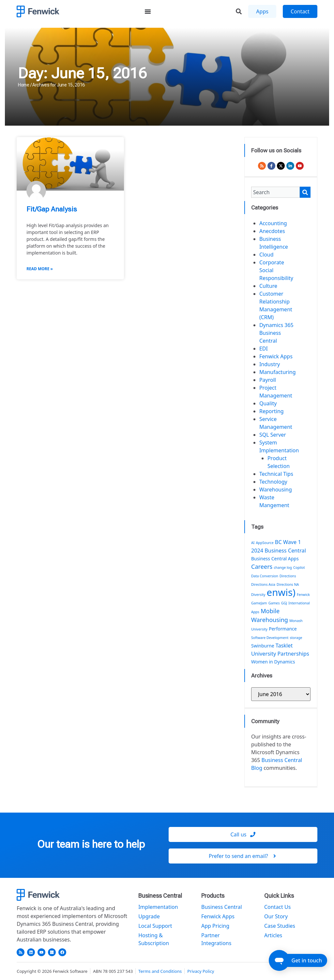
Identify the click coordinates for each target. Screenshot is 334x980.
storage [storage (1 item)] (296, 638)
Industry (270, 364)
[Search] (305, 192)
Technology (273, 482)
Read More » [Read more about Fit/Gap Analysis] (40, 269)
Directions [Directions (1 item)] (288, 576)
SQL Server (273, 435)
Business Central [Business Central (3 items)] (285, 551)
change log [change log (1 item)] (283, 568)
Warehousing (276, 490)
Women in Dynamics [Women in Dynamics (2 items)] (273, 662)
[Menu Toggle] (148, 11)
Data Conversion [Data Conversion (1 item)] (265, 576)
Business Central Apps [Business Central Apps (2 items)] (275, 559)
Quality (268, 403)
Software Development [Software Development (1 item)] (270, 638)
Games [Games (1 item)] (274, 603)
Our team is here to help (91, 844)
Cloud (266, 255)
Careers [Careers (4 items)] (262, 567)
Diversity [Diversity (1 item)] (258, 595)
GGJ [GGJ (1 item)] (284, 603)
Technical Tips (276, 474)
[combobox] (275, 192)
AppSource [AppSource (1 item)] (265, 543)
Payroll (268, 380)
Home (24, 85)
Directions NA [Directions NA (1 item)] (288, 584)
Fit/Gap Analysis (52, 209)
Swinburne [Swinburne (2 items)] (263, 646)
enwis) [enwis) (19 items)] (281, 592)
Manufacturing (278, 372)
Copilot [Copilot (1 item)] (299, 568)
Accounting (273, 223)
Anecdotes (272, 231)
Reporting (272, 411)
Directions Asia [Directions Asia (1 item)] (263, 584)
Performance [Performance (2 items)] (283, 629)
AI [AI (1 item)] (253, 543)
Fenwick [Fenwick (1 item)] (303, 595)
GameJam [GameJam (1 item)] (259, 603)
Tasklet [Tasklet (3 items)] (284, 646)
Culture (268, 286)
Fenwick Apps (276, 356)
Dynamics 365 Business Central (276, 333)
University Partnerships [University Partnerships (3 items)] (280, 654)
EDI (264, 349)
